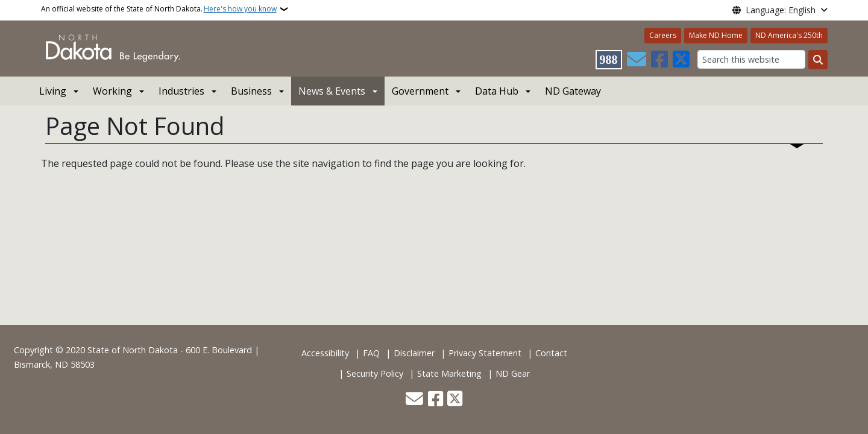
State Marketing (449, 373)
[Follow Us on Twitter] (681, 60)
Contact (551, 353)
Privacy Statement (485, 353)
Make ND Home (716, 35)
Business (251, 91)
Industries (181, 91)
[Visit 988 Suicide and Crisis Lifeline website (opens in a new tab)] (609, 60)
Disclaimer (414, 353)
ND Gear (513, 373)
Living (53, 91)
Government (420, 91)
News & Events (332, 91)
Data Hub (497, 91)
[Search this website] (751, 59)
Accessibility (325, 353)
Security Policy (375, 373)
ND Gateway (573, 91)
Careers (663, 35)
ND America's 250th (789, 35)
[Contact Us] (637, 60)
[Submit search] (818, 60)
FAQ (371, 353)
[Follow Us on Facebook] (659, 60)
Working (112, 91)
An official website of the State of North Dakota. (159, 9)
